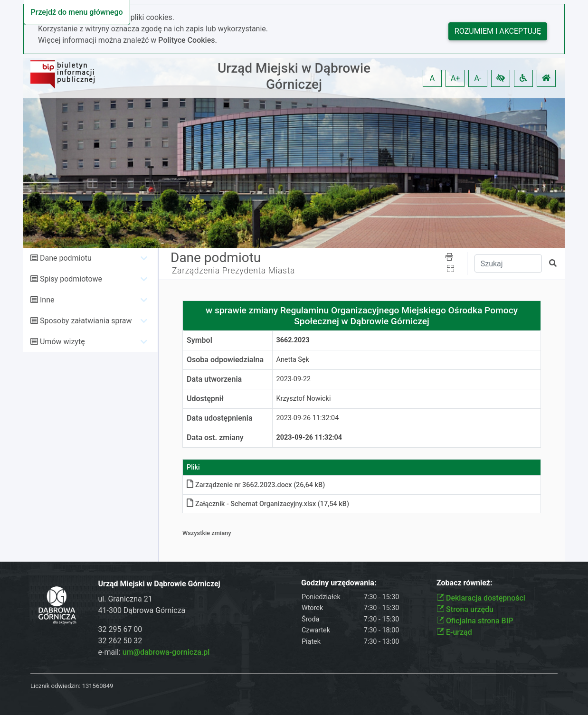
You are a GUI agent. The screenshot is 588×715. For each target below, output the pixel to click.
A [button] (432, 78)
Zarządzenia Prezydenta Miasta (233, 271)
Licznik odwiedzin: (55, 686)
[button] (501, 78)
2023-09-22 (294, 379)
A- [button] (478, 78)
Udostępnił (205, 399)
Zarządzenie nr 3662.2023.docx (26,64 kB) (256, 485)
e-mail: (154, 652)
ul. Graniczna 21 (125, 599)
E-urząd (454, 632)
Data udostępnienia (220, 418)
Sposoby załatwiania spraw (86, 321)
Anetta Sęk (293, 360)
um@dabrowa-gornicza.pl (166, 652)
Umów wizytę (62, 342)
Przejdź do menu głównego (77, 12)
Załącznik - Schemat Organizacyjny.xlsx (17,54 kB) (268, 504)
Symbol (199, 340)
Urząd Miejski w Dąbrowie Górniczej (294, 76)
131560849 (98, 686)
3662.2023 (293, 340)
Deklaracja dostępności (481, 598)
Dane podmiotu (66, 258)
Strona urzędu (465, 609)
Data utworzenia (214, 379)
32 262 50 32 (120, 641)
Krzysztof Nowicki (304, 399)
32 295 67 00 (120, 629)
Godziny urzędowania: (339, 583)
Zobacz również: (465, 583)
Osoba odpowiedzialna (225, 360)
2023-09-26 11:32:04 (308, 418)
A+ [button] (455, 78)
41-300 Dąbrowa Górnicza (142, 610)
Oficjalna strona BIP (475, 621)
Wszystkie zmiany (207, 533)
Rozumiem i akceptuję (498, 31)
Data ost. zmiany (215, 437)
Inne (47, 300)
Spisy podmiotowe (71, 279)
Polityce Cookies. (188, 40)
